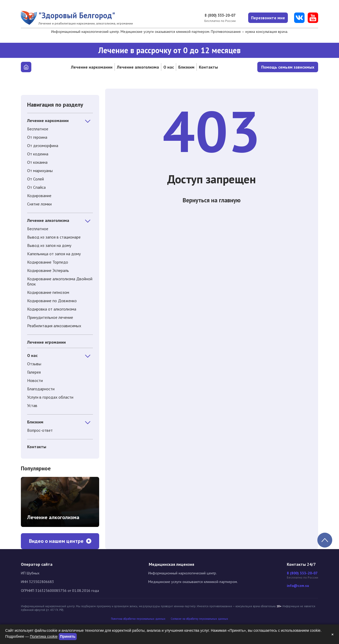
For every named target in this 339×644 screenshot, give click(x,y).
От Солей (35, 179)
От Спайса (36, 187)
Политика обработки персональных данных (138, 619)
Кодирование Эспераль (48, 270)
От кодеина (38, 154)
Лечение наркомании (92, 67)
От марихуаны (40, 171)
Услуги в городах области (50, 397)
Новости (35, 380)
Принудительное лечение (50, 317)
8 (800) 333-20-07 (217, 15)
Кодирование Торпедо (48, 262)
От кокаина (37, 162)
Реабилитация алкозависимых (54, 326)
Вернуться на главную (212, 202)
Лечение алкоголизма (138, 67)
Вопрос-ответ (40, 430)
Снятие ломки (39, 204)
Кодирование (39, 196)
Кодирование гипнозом (48, 292)
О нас (169, 67)
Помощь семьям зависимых (288, 67)
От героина (37, 137)
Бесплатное (38, 129)
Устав (32, 405)
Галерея (34, 372)
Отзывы (34, 364)
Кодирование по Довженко (52, 301)
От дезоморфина (43, 145)
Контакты (208, 67)
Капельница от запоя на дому (54, 254)
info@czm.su (298, 586)
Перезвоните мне (267, 18)
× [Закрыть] (332, 634)
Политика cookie (44, 636)
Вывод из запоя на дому (49, 245)
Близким (186, 67)
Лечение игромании (46, 342)
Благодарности (41, 389)
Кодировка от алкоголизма (52, 309)
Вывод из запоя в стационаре (54, 237)
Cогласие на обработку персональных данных (199, 619)
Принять (68, 636)
